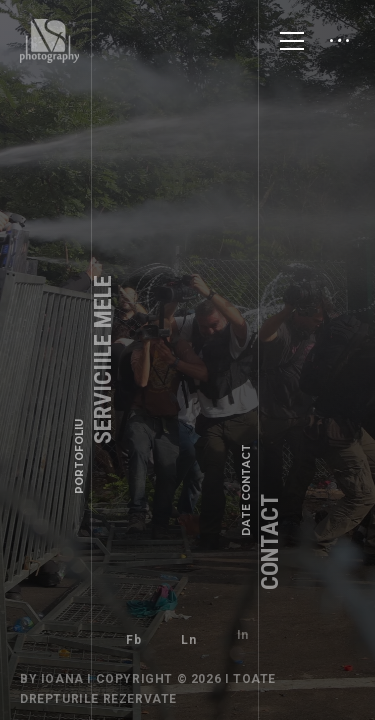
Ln (188, 634)
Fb (133, 640)
